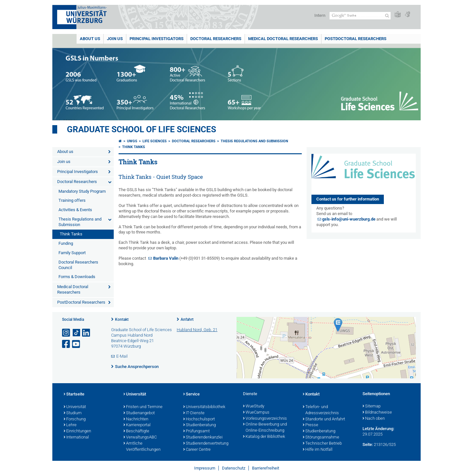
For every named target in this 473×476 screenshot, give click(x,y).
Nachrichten (136, 419)
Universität (75, 407)
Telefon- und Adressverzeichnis (321, 410)
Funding (66, 243)
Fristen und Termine (143, 407)
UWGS (132, 141)
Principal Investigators (157, 39)
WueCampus (256, 413)
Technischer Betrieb (322, 444)
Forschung (75, 419)
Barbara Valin (166, 258)
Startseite (74, 395)
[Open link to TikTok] (77, 333)
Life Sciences (155, 141)
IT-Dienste (194, 413)
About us (90, 39)
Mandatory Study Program (82, 191)
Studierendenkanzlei (203, 438)
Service (191, 395)
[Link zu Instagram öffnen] (67, 333)
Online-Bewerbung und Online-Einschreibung (265, 428)
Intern (320, 15)
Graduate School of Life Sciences (142, 129)
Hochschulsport (199, 419)
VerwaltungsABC (140, 438)
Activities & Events (75, 210)
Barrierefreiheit (266, 468)
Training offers (72, 200)
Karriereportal (137, 425)
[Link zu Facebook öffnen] (67, 344)
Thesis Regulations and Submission (80, 222)
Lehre (70, 425)
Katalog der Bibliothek (264, 437)
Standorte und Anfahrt (324, 419)
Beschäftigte (136, 431)
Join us (115, 39)
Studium (73, 413)
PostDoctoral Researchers (356, 39)
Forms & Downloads (77, 277)
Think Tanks (71, 234)
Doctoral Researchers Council (78, 265)
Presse (310, 425)
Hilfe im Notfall (318, 450)
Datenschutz (234, 468)
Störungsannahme (321, 438)
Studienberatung (200, 425)
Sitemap (372, 406)
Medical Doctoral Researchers (283, 39)
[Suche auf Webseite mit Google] (360, 16)
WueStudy (254, 406)
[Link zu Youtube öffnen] (77, 344)
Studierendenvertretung (206, 444)
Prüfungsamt (196, 431)
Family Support (72, 253)
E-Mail (122, 356)
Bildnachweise (377, 413)
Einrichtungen (77, 431)
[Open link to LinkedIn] (87, 333)
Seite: (368, 444)
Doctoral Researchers (216, 39)
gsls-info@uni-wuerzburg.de (349, 219)
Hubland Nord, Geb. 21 (197, 330)
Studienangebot (139, 413)
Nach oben (374, 419)
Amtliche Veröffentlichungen (142, 447)
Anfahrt (187, 319)
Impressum (205, 468)
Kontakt (122, 319)
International (76, 438)
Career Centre (197, 450)
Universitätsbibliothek (204, 407)
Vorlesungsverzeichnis (265, 419)
